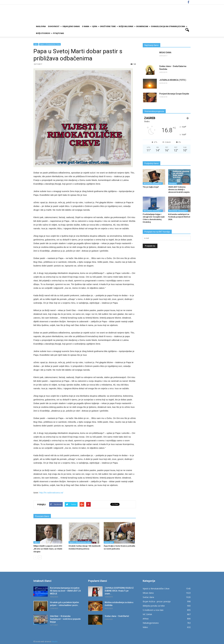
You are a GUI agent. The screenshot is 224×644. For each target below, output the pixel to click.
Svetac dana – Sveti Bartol (117, 616)
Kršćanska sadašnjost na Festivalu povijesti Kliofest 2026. (179, 217)
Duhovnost (55, 26)
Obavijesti (173, 183)
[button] (187, 30)
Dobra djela (109, 542)
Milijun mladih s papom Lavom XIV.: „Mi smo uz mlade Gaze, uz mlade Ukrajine (48, 549)
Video (145, 627)
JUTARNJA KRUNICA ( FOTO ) (173, 80)
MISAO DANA (165, 53)
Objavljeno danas (71, 26)
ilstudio (55, 641)
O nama (86, 26)
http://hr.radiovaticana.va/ (51, 493)
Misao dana (148, 593)
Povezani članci (42, 516)
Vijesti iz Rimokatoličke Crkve (50, 44)
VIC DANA (147, 614)
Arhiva (146, 619)
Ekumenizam (143, 26)
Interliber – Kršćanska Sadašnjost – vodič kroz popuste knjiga (65, 619)
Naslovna (41, 26)
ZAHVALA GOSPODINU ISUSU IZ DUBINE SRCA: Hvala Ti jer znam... (119, 591)
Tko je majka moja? (151, 187)
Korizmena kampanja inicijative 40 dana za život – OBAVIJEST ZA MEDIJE (65, 591)
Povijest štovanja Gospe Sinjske (174, 94)
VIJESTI (37, 542)
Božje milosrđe (127, 26)
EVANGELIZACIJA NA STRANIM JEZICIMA (169, 26)
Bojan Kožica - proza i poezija (157, 601)
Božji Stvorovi (44, 33)
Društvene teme (109, 26)
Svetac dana (148, 597)
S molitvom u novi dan (153, 610)
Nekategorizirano (151, 623)
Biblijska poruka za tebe (154, 606)
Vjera (96, 26)
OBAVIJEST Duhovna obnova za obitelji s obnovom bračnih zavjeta (179, 190)
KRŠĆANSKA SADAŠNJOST (153, 183)
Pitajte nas (58, 33)
